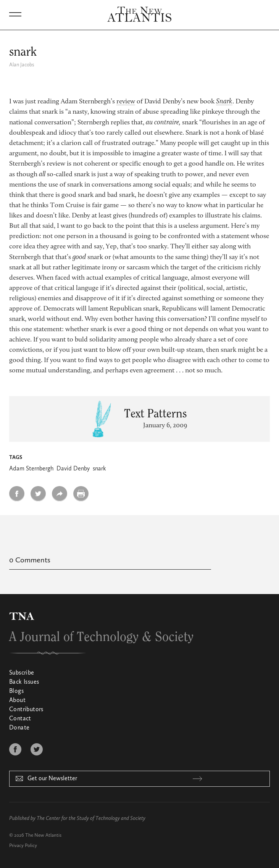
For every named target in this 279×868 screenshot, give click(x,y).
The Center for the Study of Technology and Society (91, 818)
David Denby (73, 469)
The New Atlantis (43, 835)
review (126, 102)
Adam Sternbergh (31, 469)
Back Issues (24, 682)
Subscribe (22, 673)
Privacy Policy (23, 846)
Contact (20, 719)
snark (99, 469)
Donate (19, 728)
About (17, 701)
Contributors (26, 710)
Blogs (16, 691)
